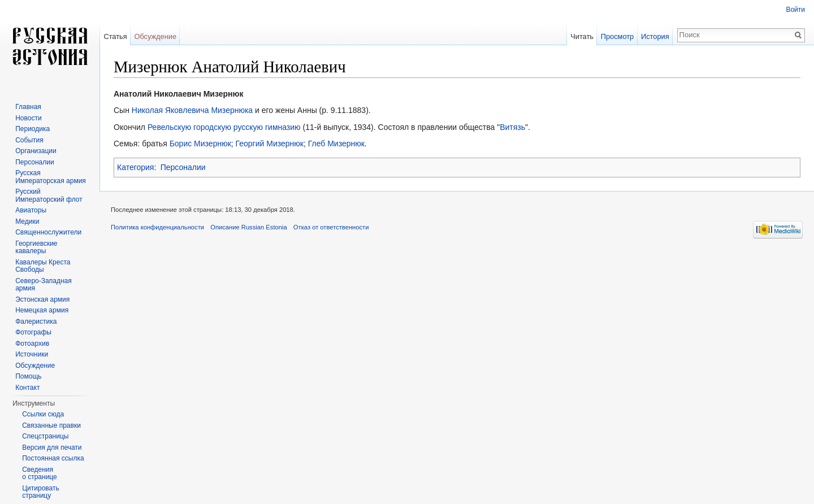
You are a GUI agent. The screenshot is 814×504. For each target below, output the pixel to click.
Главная (28, 107)
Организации (36, 151)
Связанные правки (51, 425)
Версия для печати (52, 447)
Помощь (28, 376)
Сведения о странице (40, 473)
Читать (582, 36)
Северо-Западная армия (44, 285)
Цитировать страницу (41, 492)
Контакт (27, 388)
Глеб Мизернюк (336, 144)
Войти (795, 10)
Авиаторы (31, 210)
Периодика (33, 129)
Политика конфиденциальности (157, 227)
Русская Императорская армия (51, 177)
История (655, 36)
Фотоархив (32, 344)
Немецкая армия (42, 310)
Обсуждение (155, 36)
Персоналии (183, 167)
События (29, 140)
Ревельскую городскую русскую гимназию (224, 127)
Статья (115, 36)
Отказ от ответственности (331, 227)
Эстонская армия (42, 299)
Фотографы (33, 332)
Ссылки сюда (43, 414)
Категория (135, 167)
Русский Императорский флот (49, 195)
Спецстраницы (45, 436)
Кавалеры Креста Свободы (43, 266)
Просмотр (617, 36)
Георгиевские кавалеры (36, 247)
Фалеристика (36, 321)
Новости (28, 118)
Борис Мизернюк (200, 144)
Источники (32, 354)
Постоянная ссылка (53, 458)
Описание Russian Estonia (248, 227)
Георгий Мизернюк (270, 144)
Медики (27, 221)
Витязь (512, 127)
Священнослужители (48, 232)
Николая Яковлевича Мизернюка (192, 110)
